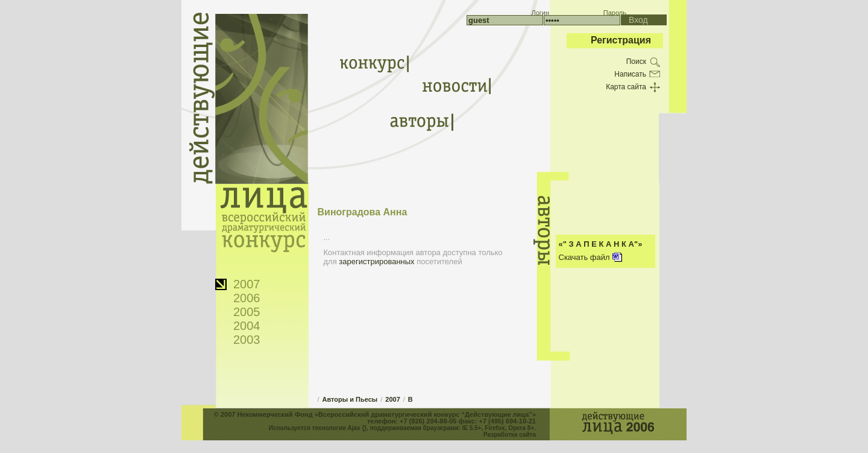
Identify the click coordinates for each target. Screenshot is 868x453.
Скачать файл (584, 257)
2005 (247, 312)
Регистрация (621, 40)
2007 (247, 284)
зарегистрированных (376, 261)
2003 (247, 340)
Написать (630, 74)
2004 (247, 326)
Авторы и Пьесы (350, 399)
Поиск (636, 62)
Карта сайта (626, 87)
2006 (247, 298)
